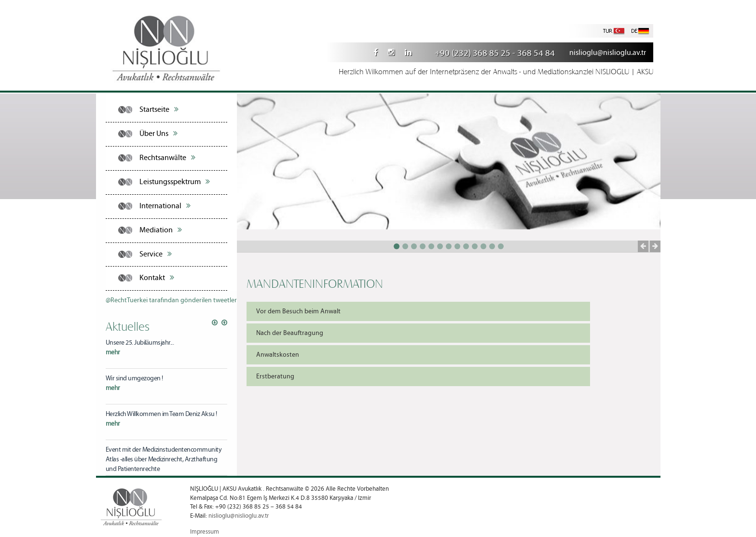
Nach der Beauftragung (290, 333)
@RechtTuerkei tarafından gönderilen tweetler (171, 300)
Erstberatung (275, 376)
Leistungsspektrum (175, 182)
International (165, 206)
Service (156, 254)
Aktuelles (128, 326)
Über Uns (158, 134)
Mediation (161, 230)
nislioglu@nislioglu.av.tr (608, 53)
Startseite (159, 109)
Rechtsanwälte (167, 158)
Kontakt (157, 278)
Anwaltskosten (278, 355)
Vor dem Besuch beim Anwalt (298, 311)
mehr (113, 352)
